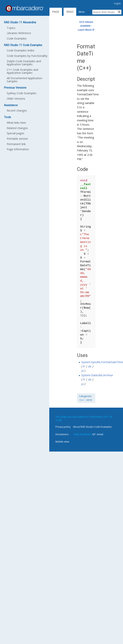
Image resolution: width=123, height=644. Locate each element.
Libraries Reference (19, 33)
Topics (11, 28)
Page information (18, 149)
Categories (85, 396)
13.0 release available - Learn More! (85, 26)
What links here (16, 123)
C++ (82, 400)
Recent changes (17, 110)
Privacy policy (63, 427)
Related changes (17, 128)
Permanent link (16, 144)
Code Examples (17, 38)
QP (94, 434)
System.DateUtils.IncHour (97, 375)
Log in (117, 3)
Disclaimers (62, 434)
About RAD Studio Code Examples (92, 427)
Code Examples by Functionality (27, 56)
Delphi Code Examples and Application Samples (24, 63)
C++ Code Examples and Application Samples (22, 71)
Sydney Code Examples (22, 93)
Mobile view (62, 442)
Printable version (17, 139)
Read (69, 12)
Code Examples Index (21, 50)
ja (82, 371)
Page (56, 12)
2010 (89, 400)
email (100, 434)
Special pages (15, 133)
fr (84, 366)
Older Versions (16, 99)
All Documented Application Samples (24, 80)
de (90, 366)
